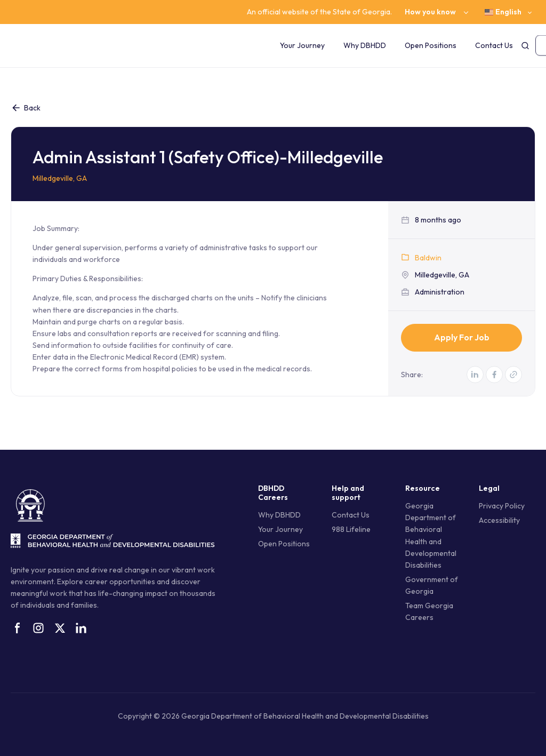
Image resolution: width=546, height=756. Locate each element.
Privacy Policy (502, 506)
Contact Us (494, 45)
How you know (430, 12)
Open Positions (431, 45)
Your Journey (302, 45)
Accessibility (499, 520)
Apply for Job (462, 337)
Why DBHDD (365, 45)
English (503, 12)
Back (26, 108)
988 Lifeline (351, 529)
